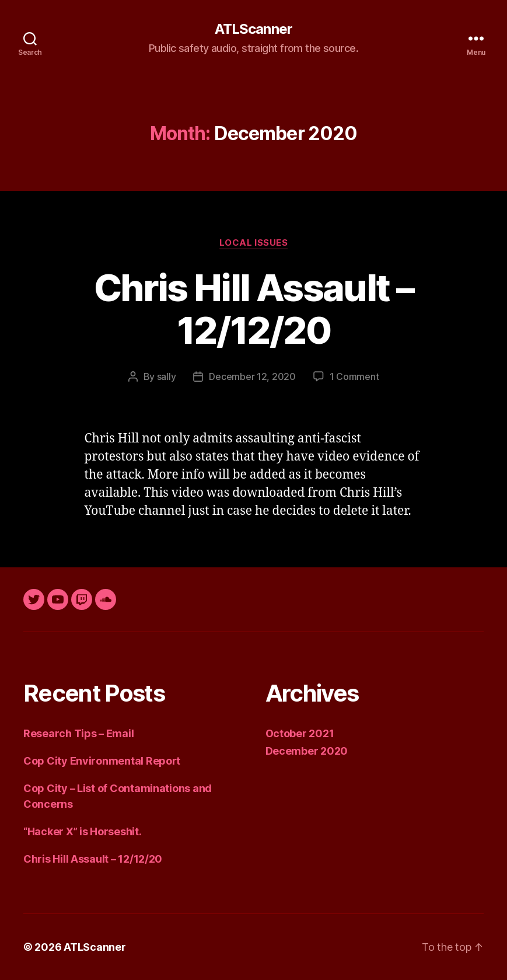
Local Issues (254, 243)
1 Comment (354, 376)
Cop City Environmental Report (102, 761)
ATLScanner (253, 29)
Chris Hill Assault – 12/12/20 (254, 309)
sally (167, 376)
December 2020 (307, 751)
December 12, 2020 (252, 376)
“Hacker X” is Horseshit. (83, 831)
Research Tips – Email (78, 733)
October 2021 (300, 733)
